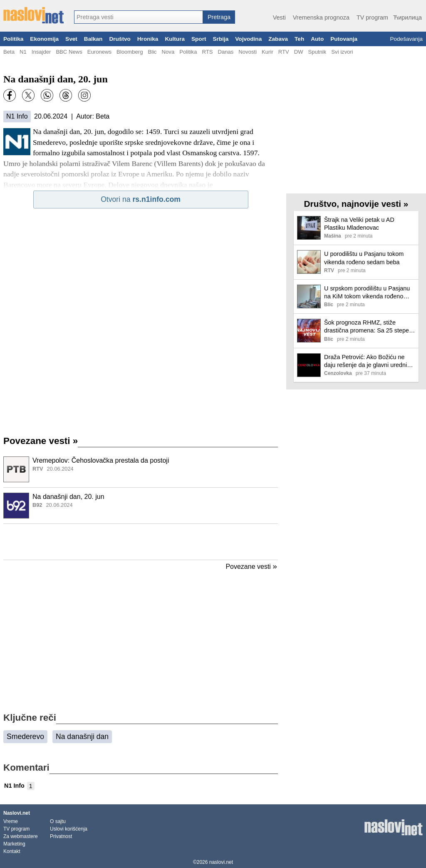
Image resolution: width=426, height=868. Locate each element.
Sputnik (317, 52)
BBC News (69, 52)
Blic (152, 52)
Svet (71, 39)
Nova (168, 52)
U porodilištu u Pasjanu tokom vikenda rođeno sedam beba (364, 258)
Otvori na (141, 199)
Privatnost (61, 836)
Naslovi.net (17, 813)
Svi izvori (342, 52)
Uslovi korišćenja (69, 829)
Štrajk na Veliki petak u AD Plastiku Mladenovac (359, 224)
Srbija (220, 39)
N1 (23, 52)
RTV (284, 52)
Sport (199, 39)
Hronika (148, 39)
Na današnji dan (82, 737)
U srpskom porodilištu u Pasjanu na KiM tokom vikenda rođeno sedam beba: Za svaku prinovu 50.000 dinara (367, 293)
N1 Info (17, 116)
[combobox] (139, 17)
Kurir (267, 52)
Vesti (279, 17)
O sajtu (58, 821)
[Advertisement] (141, 542)
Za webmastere (21, 836)
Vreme (11, 821)
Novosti (248, 52)
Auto (317, 39)
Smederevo (25, 737)
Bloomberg (130, 52)
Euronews (99, 52)
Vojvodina (248, 39)
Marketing (14, 844)
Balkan (93, 39)
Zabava (278, 39)
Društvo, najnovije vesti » (356, 204)
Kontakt (12, 851)
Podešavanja (406, 39)
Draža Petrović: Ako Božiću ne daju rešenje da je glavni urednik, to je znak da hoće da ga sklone (368, 361)
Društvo (120, 39)
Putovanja (344, 39)
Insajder (41, 52)
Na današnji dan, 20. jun (68, 497)
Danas (225, 52)
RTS (207, 52)
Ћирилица (407, 17)
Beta (9, 52)
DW (299, 52)
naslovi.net (221, 862)
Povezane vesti (41, 441)
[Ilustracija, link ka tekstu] (16, 470)
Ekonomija (44, 39)
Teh (299, 39)
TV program (372, 17)
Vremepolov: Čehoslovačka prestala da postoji (101, 460)
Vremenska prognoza (321, 17)
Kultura (175, 39)
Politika (13, 39)
